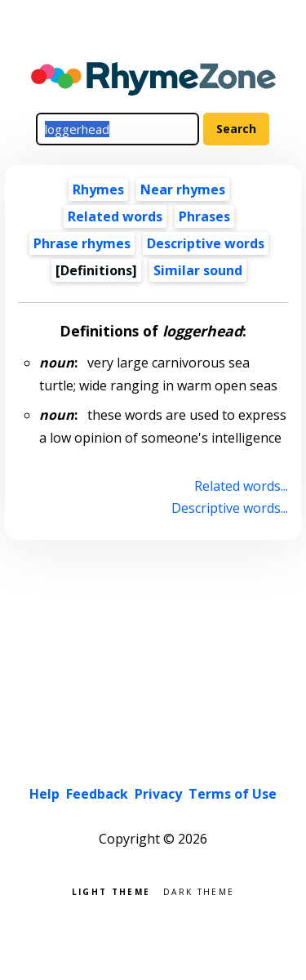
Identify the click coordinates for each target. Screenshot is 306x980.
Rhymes (98, 189)
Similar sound (198, 270)
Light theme (111, 891)
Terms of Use (233, 794)
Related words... (241, 486)
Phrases (204, 216)
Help (44, 794)
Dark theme (199, 891)
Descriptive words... (230, 508)
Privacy (158, 794)
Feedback (97, 794)
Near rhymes (183, 189)
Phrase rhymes (82, 243)
